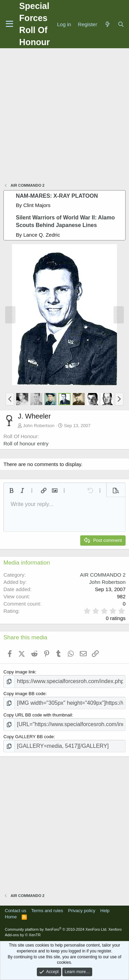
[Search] (121, 24)
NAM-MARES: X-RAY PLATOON (57, 196)
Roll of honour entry (26, 443)
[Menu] (9, 24)
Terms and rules (47, 911)
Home (11, 917)
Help (105, 911)
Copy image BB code (24, 694)
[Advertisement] (64, 116)
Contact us (15, 911)
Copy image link (19, 672)
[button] (10, 399)
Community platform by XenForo (56, 929)
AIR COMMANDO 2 (103, 575)
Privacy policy (82, 911)
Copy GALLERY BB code (29, 737)
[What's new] (107, 24)
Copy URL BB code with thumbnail (38, 715)
